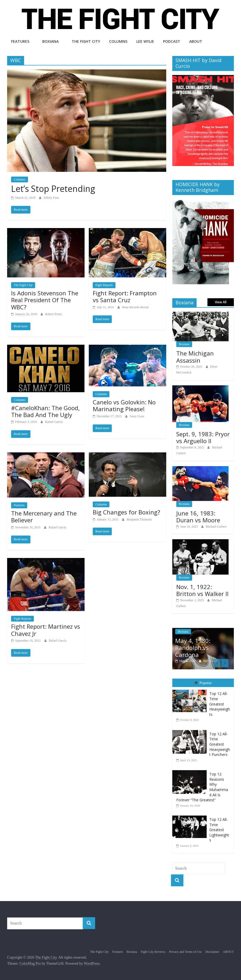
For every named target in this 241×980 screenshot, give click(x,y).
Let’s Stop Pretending (53, 189)
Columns (118, 41)
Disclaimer (212, 952)
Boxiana (50, 41)
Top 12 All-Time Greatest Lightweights (219, 830)
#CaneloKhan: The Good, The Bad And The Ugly (45, 411)
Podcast (172, 41)
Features (20, 41)
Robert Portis (54, 314)
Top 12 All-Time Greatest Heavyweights (220, 704)
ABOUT (196, 41)
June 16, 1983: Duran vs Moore (198, 517)
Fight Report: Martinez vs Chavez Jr (46, 630)
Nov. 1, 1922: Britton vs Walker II (202, 590)
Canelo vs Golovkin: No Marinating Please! (124, 405)
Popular (203, 683)
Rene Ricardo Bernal (135, 307)
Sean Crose (137, 416)
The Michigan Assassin (195, 357)
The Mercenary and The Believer (44, 517)
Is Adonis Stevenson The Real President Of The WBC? (45, 300)
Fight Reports (104, 285)
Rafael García (54, 422)
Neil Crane (210, 661)
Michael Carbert (216, 527)
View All (221, 302)
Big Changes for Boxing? (126, 512)
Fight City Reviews (153, 952)
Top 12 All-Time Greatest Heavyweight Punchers (220, 744)
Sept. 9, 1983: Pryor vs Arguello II (203, 437)
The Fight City (86, 41)
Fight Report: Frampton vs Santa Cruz (125, 296)
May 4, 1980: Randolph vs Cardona (193, 648)
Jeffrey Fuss (51, 198)
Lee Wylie (145, 41)
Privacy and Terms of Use (185, 952)
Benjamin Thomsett (139, 519)
